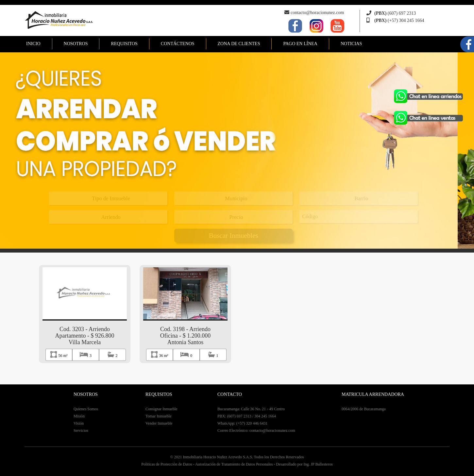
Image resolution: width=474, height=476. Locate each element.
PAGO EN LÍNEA (300, 44)
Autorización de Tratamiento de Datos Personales (234, 464)
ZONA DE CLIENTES (239, 44)
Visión (79, 423)
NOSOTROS (76, 44)
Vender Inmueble (159, 423)
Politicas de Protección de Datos (167, 464)
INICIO (33, 44)
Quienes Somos (86, 409)
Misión (79, 416)
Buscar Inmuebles (234, 236)
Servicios (81, 431)
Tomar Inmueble (158, 416)
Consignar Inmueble (161, 409)
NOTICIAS (351, 44)
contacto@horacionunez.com (317, 13)
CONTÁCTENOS (178, 44)
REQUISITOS (124, 44)
